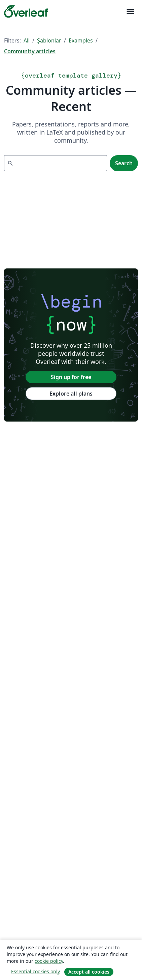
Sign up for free (71, 377)
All (27, 40)
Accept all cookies (89, 972)
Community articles (30, 51)
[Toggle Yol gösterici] (130, 12)
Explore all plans (71, 394)
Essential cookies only (35, 971)
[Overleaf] (26, 11)
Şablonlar (49, 40)
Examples (81, 40)
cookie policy (49, 961)
